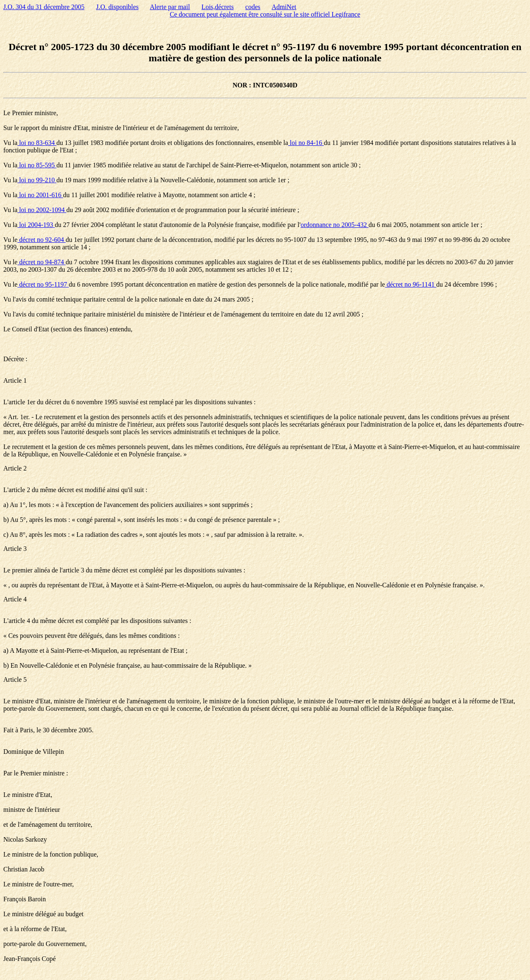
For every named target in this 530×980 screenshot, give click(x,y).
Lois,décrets (218, 7)
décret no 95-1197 (43, 284)
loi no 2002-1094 (42, 210)
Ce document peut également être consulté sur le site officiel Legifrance (265, 14)
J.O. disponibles (117, 7)
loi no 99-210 (37, 180)
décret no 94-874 (41, 262)
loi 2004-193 (36, 225)
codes (253, 7)
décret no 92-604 (41, 240)
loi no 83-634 (37, 143)
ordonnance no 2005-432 (335, 225)
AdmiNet (284, 7)
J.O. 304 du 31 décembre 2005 (44, 7)
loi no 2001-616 (40, 195)
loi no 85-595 (37, 165)
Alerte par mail (170, 7)
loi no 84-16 (306, 143)
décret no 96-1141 (411, 284)
